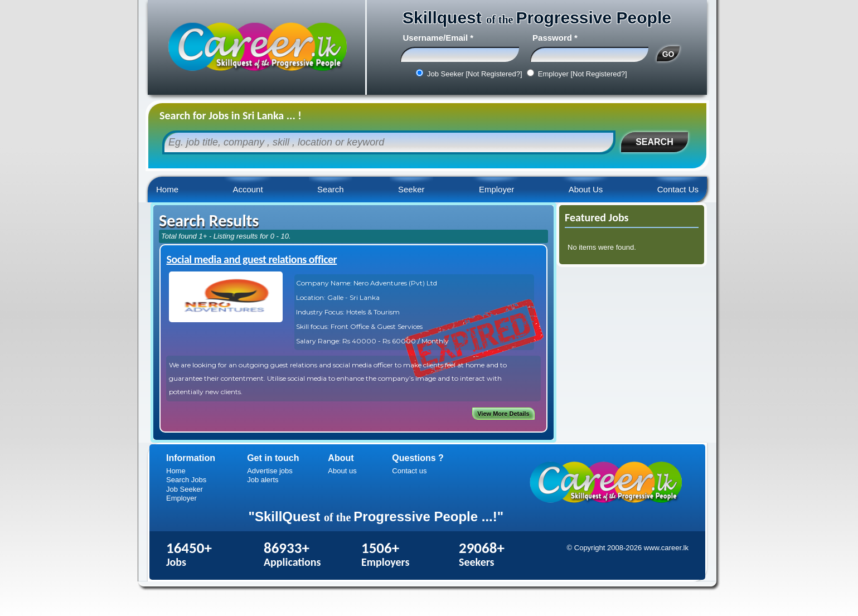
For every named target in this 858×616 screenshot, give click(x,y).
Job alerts (263, 480)
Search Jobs (186, 480)
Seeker (411, 189)
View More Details (503, 414)
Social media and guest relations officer (251, 259)
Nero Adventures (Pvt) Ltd (395, 283)
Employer (496, 189)
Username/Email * (438, 38)
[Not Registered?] (494, 74)
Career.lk (256, 47)
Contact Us (678, 189)
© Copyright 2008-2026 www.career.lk (628, 548)
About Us (586, 189)
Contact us (409, 471)
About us (342, 471)
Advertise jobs (270, 471)
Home (167, 189)
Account (248, 189)
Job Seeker (185, 489)
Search (331, 189)
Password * (555, 38)
